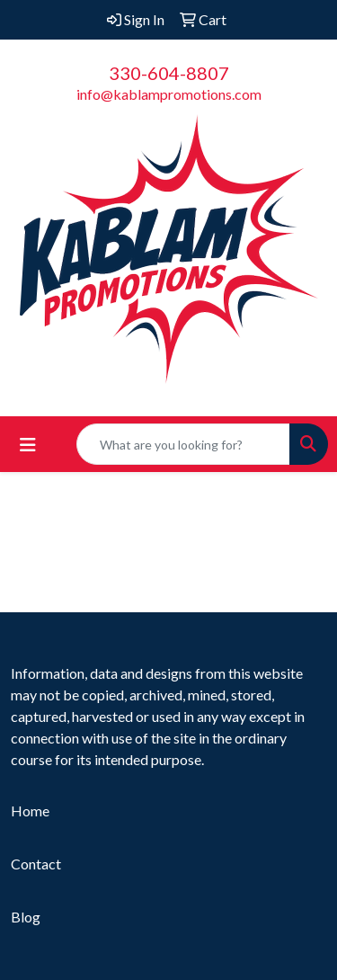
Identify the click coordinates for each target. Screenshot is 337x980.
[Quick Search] (183, 444)
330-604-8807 (169, 73)
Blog (26, 917)
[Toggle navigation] (28, 445)
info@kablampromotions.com (169, 94)
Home (30, 811)
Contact (36, 864)
